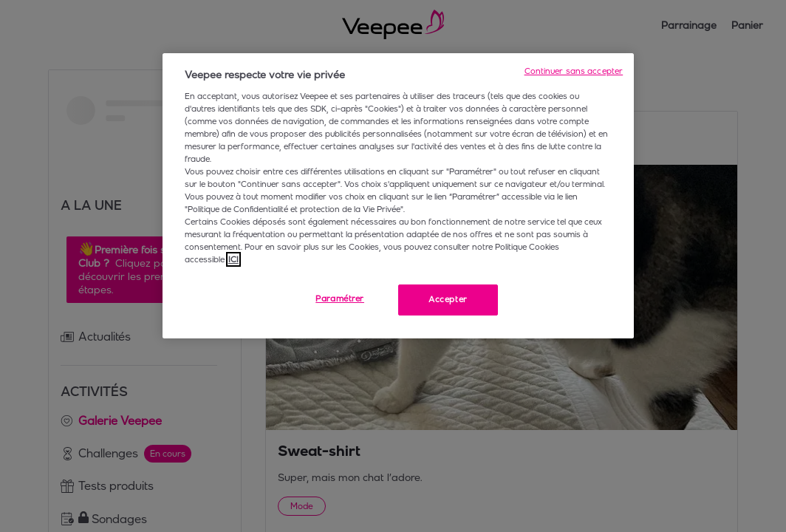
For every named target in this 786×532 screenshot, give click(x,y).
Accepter (448, 299)
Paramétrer (340, 299)
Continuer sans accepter (574, 71)
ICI (233, 259)
